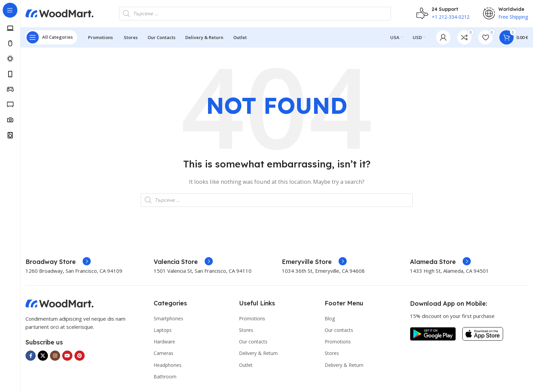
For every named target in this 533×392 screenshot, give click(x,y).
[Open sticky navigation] (51, 37)
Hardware (164, 342)
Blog (330, 318)
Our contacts (253, 342)
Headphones (168, 365)
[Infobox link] (58, 262)
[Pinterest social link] (80, 356)
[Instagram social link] (55, 356)
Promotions (252, 318)
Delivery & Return (258, 353)
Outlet (246, 365)
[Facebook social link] (31, 356)
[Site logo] (59, 13)
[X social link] (43, 356)
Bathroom (165, 377)
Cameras (164, 353)
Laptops (163, 330)
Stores (246, 330)
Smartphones (168, 318)
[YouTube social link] (67, 356)
